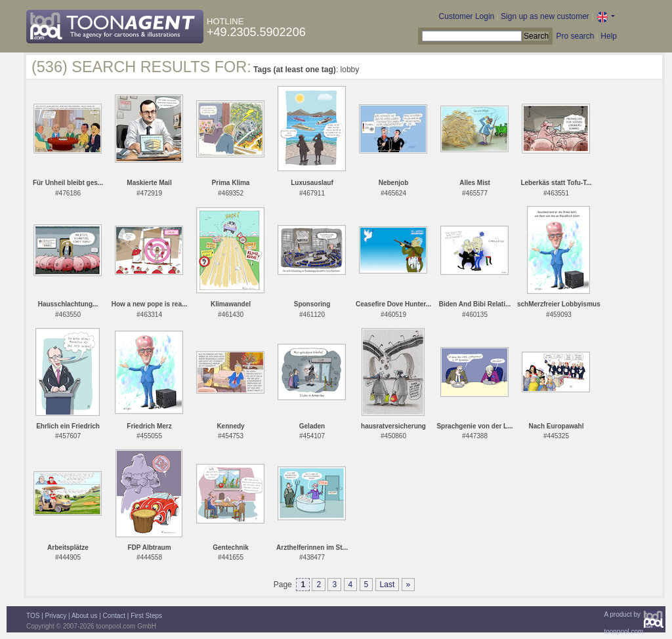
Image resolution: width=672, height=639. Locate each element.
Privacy (56, 616)
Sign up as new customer (545, 16)
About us (84, 616)
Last (388, 585)
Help (609, 36)
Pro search (575, 36)
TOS (33, 616)
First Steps (146, 616)
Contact (114, 616)
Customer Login (467, 16)
